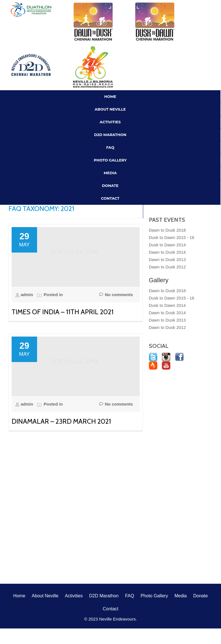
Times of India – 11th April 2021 (63, 312)
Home (110, 96)
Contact (110, 198)
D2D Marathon (110, 135)
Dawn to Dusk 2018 (167, 230)
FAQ (110, 147)
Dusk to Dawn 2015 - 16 (172, 237)
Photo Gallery (110, 160)
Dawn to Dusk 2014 (167, 252)
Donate (110, 186)
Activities (110, 122)
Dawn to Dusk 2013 (167, 259)
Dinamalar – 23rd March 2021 (61, 421)
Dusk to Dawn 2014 (167, 245)
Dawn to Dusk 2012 (167, 267)
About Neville (110, 109)
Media (110, 173)
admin (27, 295)
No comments (116, 295)
